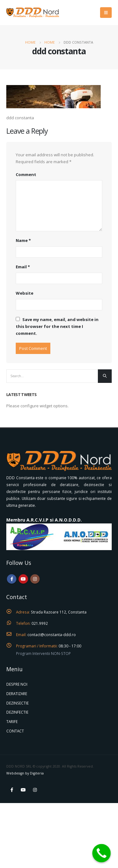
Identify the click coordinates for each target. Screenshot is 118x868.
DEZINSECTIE (17, 703)
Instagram (35, 579)
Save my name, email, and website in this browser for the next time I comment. (57, 326)
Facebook (12, 579)
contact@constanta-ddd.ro (52, 635)
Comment (26, 174)
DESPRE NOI (17, 684)
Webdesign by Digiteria (25, 773)
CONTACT (15, 731)
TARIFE (12, 721)
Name (23, 240)
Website (25, 293)
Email (23, 267)
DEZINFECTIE (17, 712)
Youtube (23, 579)
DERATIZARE (17, 694)
